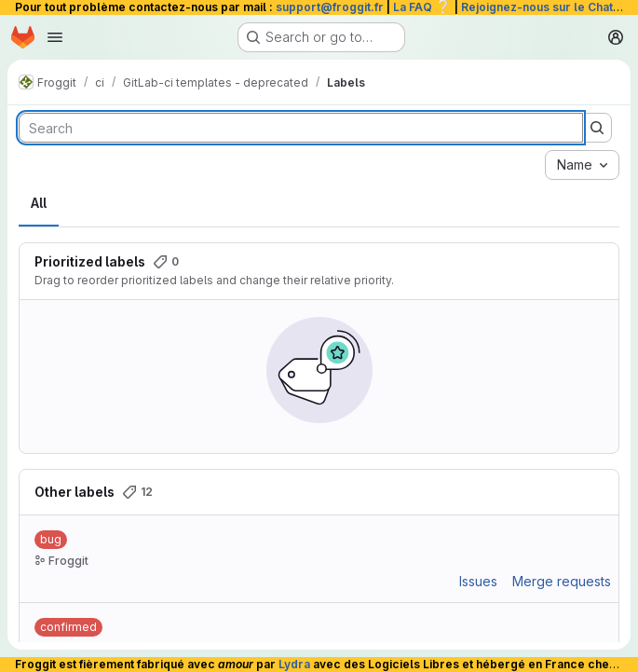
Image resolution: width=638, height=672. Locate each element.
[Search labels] (301, 128)
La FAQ (422, 7)
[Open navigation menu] (55, 37)
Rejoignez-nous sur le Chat (547, 7)
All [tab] (39, 203)
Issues (478, 581)
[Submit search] (597, 128)
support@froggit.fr (330, 7)
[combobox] (582, 165)
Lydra (294, 664)
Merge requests (562, 581)
